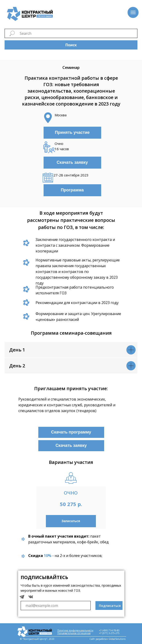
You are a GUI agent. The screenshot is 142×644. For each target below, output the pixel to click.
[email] (56, 606)
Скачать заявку (72, 162)
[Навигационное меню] (133, 12)
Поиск (71, 45)
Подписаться (110, 606)
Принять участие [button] (72, 132)
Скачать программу (71, 432)
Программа (72, 190)
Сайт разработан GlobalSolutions (107, 639)
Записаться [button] (71, 521)
